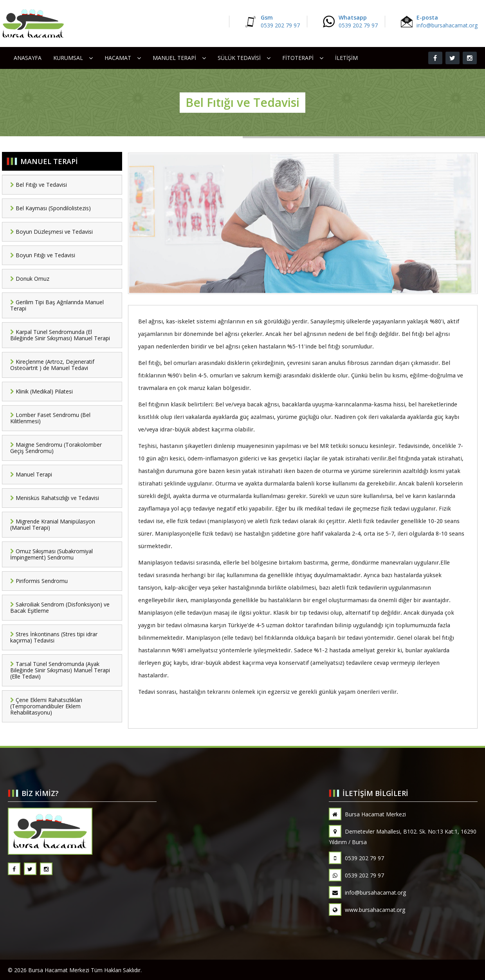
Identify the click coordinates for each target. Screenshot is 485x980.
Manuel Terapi (31, 474)
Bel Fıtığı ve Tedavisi (39, 185)
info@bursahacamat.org (367, 892)
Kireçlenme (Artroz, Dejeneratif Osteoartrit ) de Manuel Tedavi (52, 365)
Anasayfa (28, 58)
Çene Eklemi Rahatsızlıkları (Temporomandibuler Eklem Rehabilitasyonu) (46, 706)
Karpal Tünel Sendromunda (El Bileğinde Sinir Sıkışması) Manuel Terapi (60, 335)
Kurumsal (68, 58)
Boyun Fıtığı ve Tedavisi (43, 255)
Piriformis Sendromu (39, 581)
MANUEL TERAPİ (174, 58)
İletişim (346, 58)
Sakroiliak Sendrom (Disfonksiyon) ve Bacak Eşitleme (60, 607)
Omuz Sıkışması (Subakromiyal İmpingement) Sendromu (51, 554)
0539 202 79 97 (356, 858)
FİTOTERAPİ (298, 58)
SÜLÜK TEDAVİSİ (239, 58)
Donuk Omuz (30, 279)
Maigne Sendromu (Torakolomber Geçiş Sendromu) (56, 448)
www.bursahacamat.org (367, 910)
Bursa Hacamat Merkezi (367, 814)
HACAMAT (118, 58)
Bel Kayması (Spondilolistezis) (50, 208)
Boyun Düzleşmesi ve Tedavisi (51, 232)
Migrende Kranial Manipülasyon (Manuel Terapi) (53, 524)
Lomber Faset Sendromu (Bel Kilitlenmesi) (50, 418)
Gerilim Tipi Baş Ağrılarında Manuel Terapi (57, 305)
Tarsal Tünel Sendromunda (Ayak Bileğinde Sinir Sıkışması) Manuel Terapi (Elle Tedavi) (60, 670)
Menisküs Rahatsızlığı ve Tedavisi (55, 498)
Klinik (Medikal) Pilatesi (41, 391)
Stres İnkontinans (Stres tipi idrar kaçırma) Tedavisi (54, 637)
